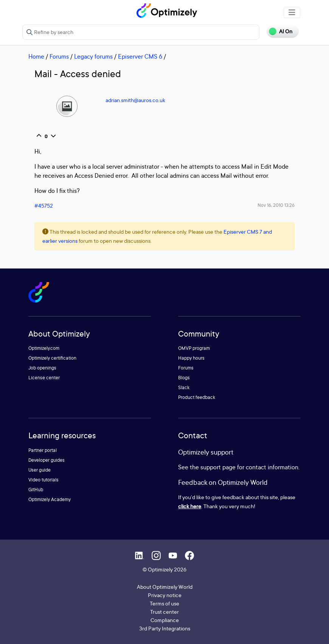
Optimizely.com (44, 348)
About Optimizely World (165, 587)
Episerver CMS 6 (140, 56)
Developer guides (47, 460)
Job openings (42, 368)
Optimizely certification (52, 358)
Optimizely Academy (50, 499)
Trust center (164, 612)
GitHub (36, 490)
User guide (40, 470)
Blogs (184, 378)
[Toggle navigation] (292, 12)
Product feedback (197, 397)
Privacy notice (165, 595)
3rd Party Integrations (165, 628)
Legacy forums (93, 56)
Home (36, 56)
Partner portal (43, 450)
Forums (59, 56)
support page (218, 467)
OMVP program (194, 348)
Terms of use (164, 603)
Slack (184, 387)
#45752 (44, 206)
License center (44, 378)
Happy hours (191, 358)
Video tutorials (43, 480)
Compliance (165, 620)
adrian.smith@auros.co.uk (135, 100)
